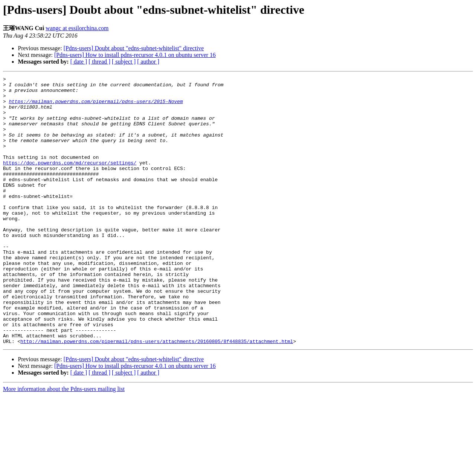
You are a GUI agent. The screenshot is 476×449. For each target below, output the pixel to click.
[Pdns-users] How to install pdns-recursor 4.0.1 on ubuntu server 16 (135, 55)
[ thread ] (99, 62)
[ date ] (79, 62)
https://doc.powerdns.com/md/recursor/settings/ (70, 180)
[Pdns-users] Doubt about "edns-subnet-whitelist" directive (134, 48)
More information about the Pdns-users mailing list (64, 442)
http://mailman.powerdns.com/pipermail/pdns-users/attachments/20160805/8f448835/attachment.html (157, 395)
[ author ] (148, 62)
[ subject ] (124, 62)
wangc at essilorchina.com (77, 28)
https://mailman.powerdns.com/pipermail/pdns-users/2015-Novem (96, 107)
